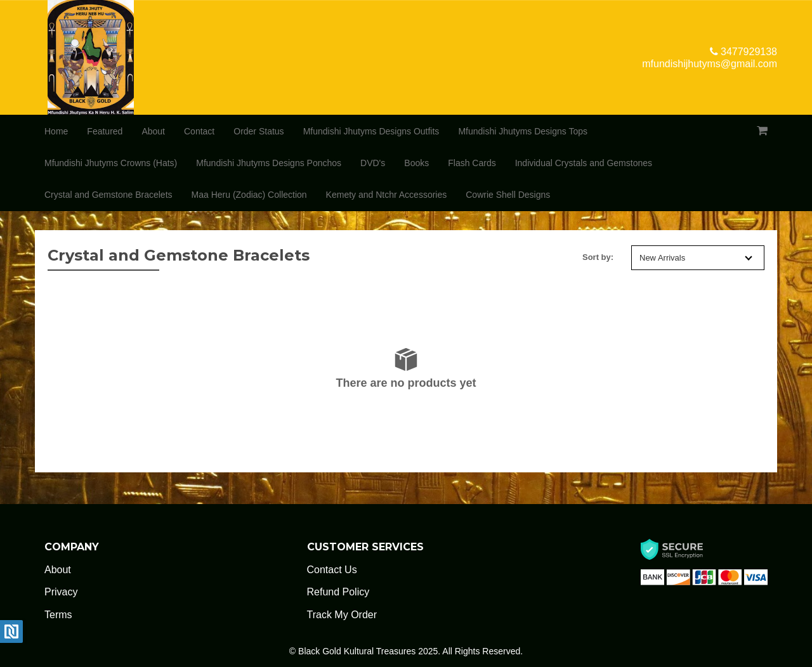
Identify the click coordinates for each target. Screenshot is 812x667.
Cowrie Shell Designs (508, 195)
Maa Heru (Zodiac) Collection (249, 195)
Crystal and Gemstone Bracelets (108, 195)
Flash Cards (472, 163)
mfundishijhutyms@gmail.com (710, 64)
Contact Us (332, 570)
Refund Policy (338, 592)
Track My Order (342, 615)
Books (416, 163)
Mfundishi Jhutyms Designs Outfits (371, 131)
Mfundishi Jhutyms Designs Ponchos (269, 163)
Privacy (61, 592)
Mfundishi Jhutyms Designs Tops (523, 131)
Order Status (259, 131)
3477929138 (743, 52)
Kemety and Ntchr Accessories (387, 195)
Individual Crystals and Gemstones (584, 163)
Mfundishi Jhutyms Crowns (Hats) (111, 163)
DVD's (373, 163)
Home (56, 131)
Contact (199, 131)
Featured (105, 131)
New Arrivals (696, 258)
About (153, 131)
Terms (58, 615)
